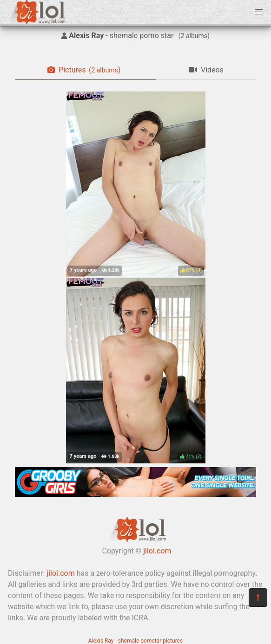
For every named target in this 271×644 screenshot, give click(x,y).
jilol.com (157, 551)
